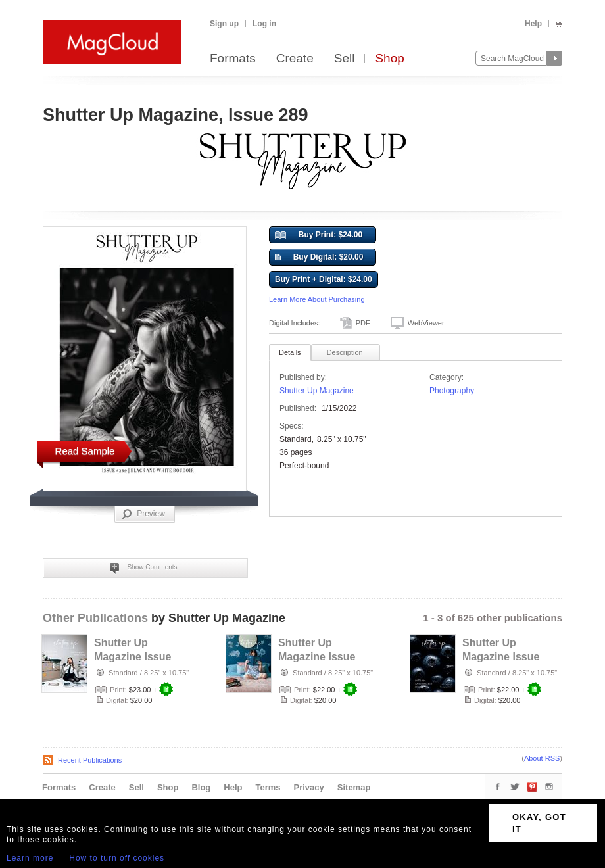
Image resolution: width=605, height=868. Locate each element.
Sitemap (354, 787)
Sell (345, 59)
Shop (389, 59)
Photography (452, 391)
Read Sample (85, 451)
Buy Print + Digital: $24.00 (324, 279)
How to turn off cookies (117, 858)
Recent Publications (90, 760)
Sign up (224, 24)
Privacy (309, 787)
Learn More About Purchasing (317, 299)
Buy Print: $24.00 (319, 235)
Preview (143, 514)
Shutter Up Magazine (317, 391)
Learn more (30, 858)
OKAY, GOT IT (539, 823)
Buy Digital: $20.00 (319, 258)
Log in (264, 24)
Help (533, 24)
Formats (233, 59)
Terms (268, 787)
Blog (201, 787)
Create (295, 59)
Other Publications (95, 618)
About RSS (542, 758)
